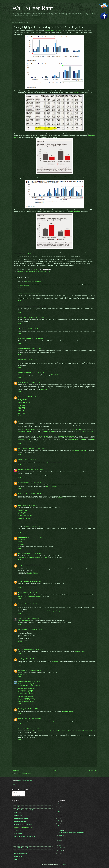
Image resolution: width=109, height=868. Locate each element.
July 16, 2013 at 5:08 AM (34, 348)
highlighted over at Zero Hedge (53, 31)
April (60, 843)
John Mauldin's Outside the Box (22, 842)
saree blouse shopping (25, 339)
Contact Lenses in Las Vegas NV (27, 684)
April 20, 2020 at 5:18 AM (31, 659)
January (61, 850)
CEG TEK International (24, 317)
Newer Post (16, 770)
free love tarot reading (24, 530)
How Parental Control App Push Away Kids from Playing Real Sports (45, 611)
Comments (16, 795)
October (61, 830)
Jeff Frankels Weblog (19, 839)
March (61, 845)
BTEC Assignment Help (25, 448)
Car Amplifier (22, 514)
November (62, 828)
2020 (59, 806)
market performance (34, 272)
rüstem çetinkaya (23, 348)
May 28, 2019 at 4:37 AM (32, 592)
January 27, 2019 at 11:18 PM (35, 537)
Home (55, 770)
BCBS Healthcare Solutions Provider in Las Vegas (31, 687)
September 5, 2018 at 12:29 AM (33, 482)
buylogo (20, 642)
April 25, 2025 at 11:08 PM (34, 728)
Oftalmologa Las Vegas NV (25, 695)
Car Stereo (21, 509)
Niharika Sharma (23, 719)
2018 (59, 811)
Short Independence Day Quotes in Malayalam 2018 (49, 462)
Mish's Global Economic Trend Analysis (24, 848)
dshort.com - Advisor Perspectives (23, 827)
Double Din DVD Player (24, 519)
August (61, 836)
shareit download (23, 543)
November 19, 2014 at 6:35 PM (32, 382)
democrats (21, 272)
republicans (43, 272)
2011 (59, 853)
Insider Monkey (18, 833)
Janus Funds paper (75, 212)
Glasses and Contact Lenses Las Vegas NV (29, 685)
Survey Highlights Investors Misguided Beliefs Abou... (72, 832)
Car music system (23, 511)
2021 (59, 804)
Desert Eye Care (23, 682)
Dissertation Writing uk (25, 373)
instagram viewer (63, 498)
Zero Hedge (17, 860)
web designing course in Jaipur (80, 451)
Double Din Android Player (25, 515)
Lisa (19, 505)
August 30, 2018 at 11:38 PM (35, 469)
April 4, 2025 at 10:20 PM (34, 719)
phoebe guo (22, 421)
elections (26, 272)
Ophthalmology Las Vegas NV (26, 693)
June (60, 838)
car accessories (22, 512)
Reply (20, 288)
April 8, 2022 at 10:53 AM (34, 682)
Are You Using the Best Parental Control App (30, 596)
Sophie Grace (22, 494)
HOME (13, 785)
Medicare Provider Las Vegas (26, 690)
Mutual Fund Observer (20, 851)
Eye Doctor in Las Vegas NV (25, 697)
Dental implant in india (30, 475)
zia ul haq (21, 360)
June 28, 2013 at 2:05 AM (38, 317)
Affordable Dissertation (57, 375)
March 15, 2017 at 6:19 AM (31, 397)
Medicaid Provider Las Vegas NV (27, 689)
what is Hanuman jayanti (52, 486)
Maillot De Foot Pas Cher (29, 430)
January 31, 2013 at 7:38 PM (33, 293)
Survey (48, 272)
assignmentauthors (24, 649)
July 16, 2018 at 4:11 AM (30, 460)
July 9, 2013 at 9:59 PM (37, 339)
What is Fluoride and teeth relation (30, 585)
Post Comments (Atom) (25, 774)
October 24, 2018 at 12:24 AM (34, 494)
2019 (59, 809)
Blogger (65, 864)
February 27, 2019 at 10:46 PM (33, 554)
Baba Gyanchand (23, 469)
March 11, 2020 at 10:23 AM (35, 630)
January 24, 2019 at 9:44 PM (33, 526)
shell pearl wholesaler (67, 711)
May (60, 840)
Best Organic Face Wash (55, 721)
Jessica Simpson (23, 618)
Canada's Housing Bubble (21, 819)
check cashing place (45, 389)
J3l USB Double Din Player (25, 517)
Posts (15, 792)
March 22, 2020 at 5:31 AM (36, 649)
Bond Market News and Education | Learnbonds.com (28, 810)
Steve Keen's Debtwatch (20, 854)
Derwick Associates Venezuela (27, 306)
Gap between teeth (34, 572)
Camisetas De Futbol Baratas (26, 439)
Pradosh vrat (55, 661)
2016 (59, 816)
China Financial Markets (20, 822)
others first (21, 329)
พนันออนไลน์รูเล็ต (23, 674)
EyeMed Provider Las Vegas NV (26, 698)
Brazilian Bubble (18, 813)
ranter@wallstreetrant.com (25, 781)
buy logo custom (23, 630)
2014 (59, 821)
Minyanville (17, 845)
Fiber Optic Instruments (24, 621)
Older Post (93, 770)
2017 (59, 814)
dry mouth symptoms (33, 574)
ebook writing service (80, 651)
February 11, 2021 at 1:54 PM (33, 670)
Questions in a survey (24, 286)
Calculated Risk (18, 816)
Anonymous (22, 554)
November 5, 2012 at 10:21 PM (33, 282)
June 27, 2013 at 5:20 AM (42, 306)
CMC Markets (77, 93)
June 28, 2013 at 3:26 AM (31, 329)
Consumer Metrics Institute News (23, 824)
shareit (20, 541)
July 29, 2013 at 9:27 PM (38, 373)
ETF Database (17, 830)
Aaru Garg (21, 659)
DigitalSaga (21, 709)
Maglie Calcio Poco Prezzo (86, 431)
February (61, 848)
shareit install (22, 540)
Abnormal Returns (19, 804)
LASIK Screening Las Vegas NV (26, 700)
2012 (59, 826)
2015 (59, 818)
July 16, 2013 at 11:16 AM (31, 360)
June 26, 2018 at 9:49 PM (38, 448)
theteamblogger (23, 537)
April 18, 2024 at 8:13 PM (31, 709)
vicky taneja (22, 482)
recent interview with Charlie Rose (25, 254)
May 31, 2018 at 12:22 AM (32, 421)
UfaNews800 (22, 670)
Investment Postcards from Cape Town (24, 836)
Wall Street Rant (33, 8)
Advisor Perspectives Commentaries (24, 807)
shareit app (21, 545)
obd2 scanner (22, 293)
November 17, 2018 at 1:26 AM (29, 505)
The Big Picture (18, 857)
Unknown (21, 382)
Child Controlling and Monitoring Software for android (34, 557)
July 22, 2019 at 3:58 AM (34, 618)
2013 (59, 823)
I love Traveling (22, 728)
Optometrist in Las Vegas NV (26, 692)
